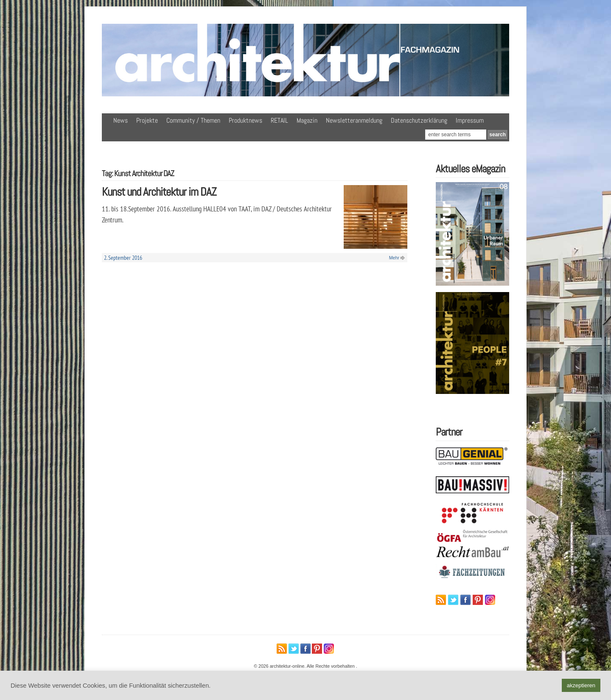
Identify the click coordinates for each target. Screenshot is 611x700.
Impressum (470, 120)
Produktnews (245, 120)
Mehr (394, 258)
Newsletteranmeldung (354, 120)
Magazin (307, 120)
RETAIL (279, 120)
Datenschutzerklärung (419, 120)
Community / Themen (193, 120)
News (121, 120)
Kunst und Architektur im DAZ (159, 192)
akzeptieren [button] (581, 685)
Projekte (147, 120)
